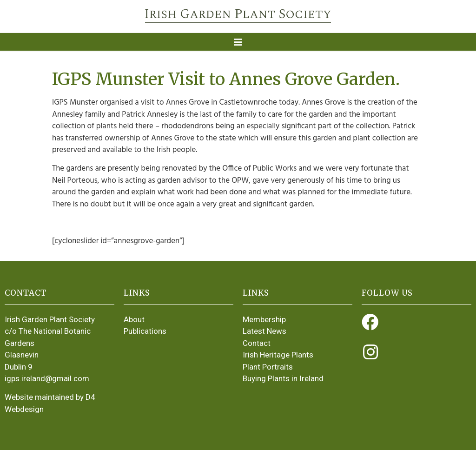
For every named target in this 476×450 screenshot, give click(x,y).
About (134, 319)
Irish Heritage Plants (278, 355)
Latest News (264, 331)
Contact (257, 343)
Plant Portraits (268, 367)
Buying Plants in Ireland (283, 378)
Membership (264, 319)
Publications (145, 331)
